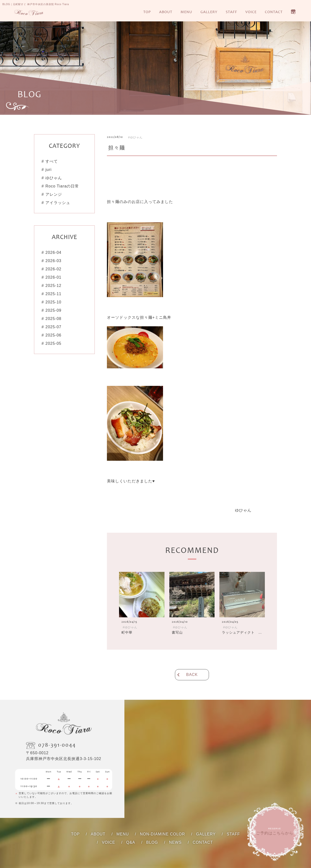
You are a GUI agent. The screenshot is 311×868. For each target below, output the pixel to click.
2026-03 (53, 261)
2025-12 (53, 286)
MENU (186, 12)
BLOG (152, 842)
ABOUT (166, 12)
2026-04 (53, 252)
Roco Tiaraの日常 (62, 186)
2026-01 (53, 277)
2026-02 (53, 269)
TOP (147, 12)
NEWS (175, 842)
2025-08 (53, 319)
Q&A (131, 842)
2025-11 (53, 294)
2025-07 (53, 327)
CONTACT (274, 12)
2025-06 (53, 335)
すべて (52, 161)
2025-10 (53, 302)
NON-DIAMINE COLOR (163, 834)
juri (48, 170)
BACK (192, 675)
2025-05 (53, 343)
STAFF (231, 12)
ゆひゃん (54, 178)
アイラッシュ (58, 203)
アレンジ (54, 194)
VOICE (251, 12)
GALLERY (209, 12)
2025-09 (53, 310)
